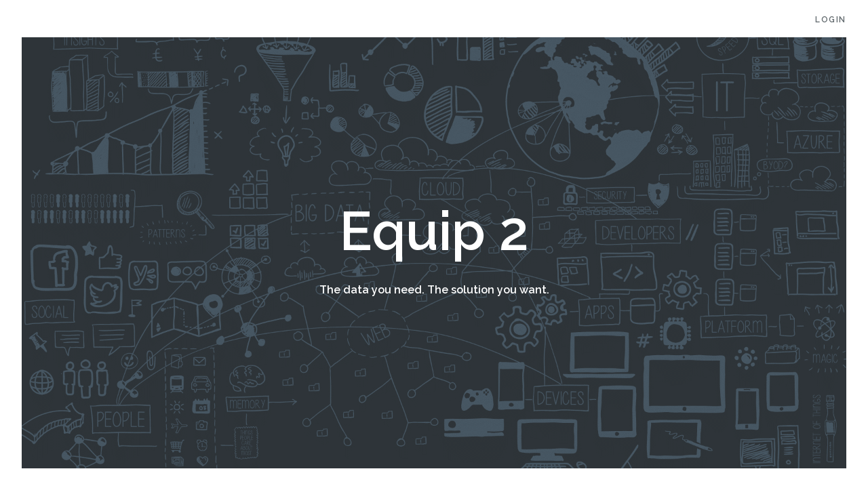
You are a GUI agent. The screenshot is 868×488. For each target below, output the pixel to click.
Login (831, 20)
